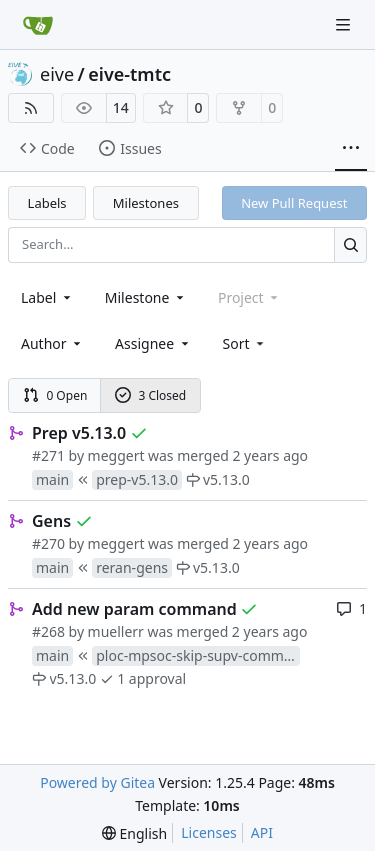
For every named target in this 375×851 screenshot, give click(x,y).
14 (121, 107)
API (262, 832)
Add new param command (134, 609)
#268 (48, 631)
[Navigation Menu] (345, 24)
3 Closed (151, 395)
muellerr (116, 631)
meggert (116, 455)
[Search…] (350, 244)
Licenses (209, 832)
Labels (47, 203)
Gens (51, 521)
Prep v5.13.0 (79, 433)
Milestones (146, 203)
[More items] (351, 149)
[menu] (245, 343)
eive (57, 74)
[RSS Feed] (31, 108)
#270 (48, 543)
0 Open (55, 395)
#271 (48, 455)
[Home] (38, 25)
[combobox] (47, 297)
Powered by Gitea (97, 782)
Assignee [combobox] (153, 343)
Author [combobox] (52, 343)
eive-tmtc (129, 74)
